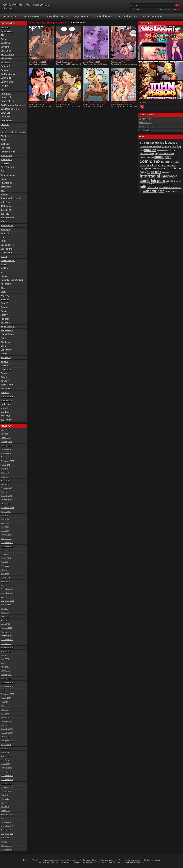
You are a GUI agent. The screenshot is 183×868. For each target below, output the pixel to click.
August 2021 (6, 651)
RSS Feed (163, 9)
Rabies (4, 311)
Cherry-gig (6, 93)
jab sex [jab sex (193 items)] (170, 181)
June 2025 (5, 473)
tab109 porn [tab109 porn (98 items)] (172, 188)
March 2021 (5, 671)
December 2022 (7, 589)
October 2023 (6, 550)
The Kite (5, 393)
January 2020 (6, 725)
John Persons (8, 218)
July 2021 (4, 655)
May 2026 (5, 430)
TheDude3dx (7, 396)
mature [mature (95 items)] (152, 184)
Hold (3, 191)
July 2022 (4, 609)
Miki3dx (4, 268)
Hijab (3, 179)
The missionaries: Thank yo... (68, 102)
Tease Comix (7, 385)
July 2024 (4, 515)
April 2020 (5, 714)
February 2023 (6, 582)
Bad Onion (6, 43)
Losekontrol (7, 249)
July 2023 (4, 562)
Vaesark (5, 408)
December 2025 (7, 449)
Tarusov (5, 381)
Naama (4, 276)
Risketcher (6, 319)
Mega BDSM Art (82, 16)
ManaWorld (6, 253)
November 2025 (7, 453)
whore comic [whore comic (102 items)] (171, 191)
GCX (3, 171)
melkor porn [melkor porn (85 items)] (170, 184)
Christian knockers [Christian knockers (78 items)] (147, 157)
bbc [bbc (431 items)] (168, 142)
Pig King (5, 295)
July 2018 (4, 795)
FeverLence (6, 160)
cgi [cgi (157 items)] (157, 153)
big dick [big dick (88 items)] (173, 147)
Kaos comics (7, 226)
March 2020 (5, 717)
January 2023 (6, 585)
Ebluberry (6, 136)
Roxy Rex (5, 323)
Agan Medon (7, 31)
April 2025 (5, 480)
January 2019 (6, 772)
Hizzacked (6, 187)
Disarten (5, 125)
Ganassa (5, 163)
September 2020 (7, 694)
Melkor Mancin (8, 261)
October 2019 (6, 737)
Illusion (4, 194)
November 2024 (7, 500)
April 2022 (5, 620)
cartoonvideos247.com (57, 16)
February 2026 (6, 442)
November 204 (7, 850)
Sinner (4, 354)
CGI (3, 90)
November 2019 (7, 733)
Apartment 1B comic (40, 64)
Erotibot (5, 144)
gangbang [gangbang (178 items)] (146, 169)
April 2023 (5, 574)
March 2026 (5, 438)
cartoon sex (126, 64)
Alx (2, 35)
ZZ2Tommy (6, 420)
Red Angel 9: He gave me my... (123, 102)
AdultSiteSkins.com (137, 862)
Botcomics (6, 70)
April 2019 (5, 760)
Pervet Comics (145, 131)
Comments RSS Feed (173, 9)
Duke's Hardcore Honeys (13, 132)
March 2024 (5, 531)
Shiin (3, 346)
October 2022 (6, 597)
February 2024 (6, 535)
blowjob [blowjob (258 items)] (150, 150)
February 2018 (6, 815)
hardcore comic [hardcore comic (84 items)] (167, 169)
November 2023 (7, 547)
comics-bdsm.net (104, 16)
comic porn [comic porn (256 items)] (163, 157)
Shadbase (6, 342)
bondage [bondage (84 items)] (160, 150)
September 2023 (7, 554)
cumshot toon (93, 64)
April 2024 (5, 527)
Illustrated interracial (11, 198)
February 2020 (6, 721)
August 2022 (6, 605)
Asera (4, 39)
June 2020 (5, 706)
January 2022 (6, 632)
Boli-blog (5, 62)
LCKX (4, 241)
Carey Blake (7, 78)
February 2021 (6, 675)
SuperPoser (7, 369)
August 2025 (6, 465)
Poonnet (5, 299)
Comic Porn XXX (146, 119)
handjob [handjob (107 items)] (157, 169)
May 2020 (5, 710)
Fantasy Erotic (8, 152)
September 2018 (7, 787)
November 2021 (7, 640)
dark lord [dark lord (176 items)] (151, 165)
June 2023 (5, 566)
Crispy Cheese (8, 101)
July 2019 (4, 748)
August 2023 (6, 558)
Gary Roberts (7, 167)
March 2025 (5, 484)
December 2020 (7, 683)
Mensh (4, 264)
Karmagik (5, 229)
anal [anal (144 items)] (162, 143)
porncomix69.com (31, 16)
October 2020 (6, 690)
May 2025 (5, 477)
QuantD (4, 303)
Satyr (3, 338)
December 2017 (7, 822)
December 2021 (7, 636)
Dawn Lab (6, 113)
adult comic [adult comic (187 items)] (152, 143)
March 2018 (5, 811)
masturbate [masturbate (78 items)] (144, 184)
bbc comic (91, 106)
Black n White (8, 55)
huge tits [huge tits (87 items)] (165, 172)
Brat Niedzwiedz (9, 74)
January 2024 (6, 539)
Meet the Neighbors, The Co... (95, 102)
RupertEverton (8, 326)
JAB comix (6, 206)
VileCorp (5, 412)
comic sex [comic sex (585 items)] (150, 161)
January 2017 (6, 846)
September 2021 (7, 648)
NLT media (6, 284)
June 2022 (5, 613)
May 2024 (5, 523)
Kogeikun (5, 233)
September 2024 (7, 508)
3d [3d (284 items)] (142, 143)
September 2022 (7, 601)
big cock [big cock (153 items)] (164, 147)
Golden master (8, 175)
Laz (2, 237)
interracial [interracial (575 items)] (150, 176)
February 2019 (6, 768)
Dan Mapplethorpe (10, 109)
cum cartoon (100, 106)
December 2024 (7, 496)
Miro (3, 272)
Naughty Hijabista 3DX (12, 280)
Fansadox (6, 148)
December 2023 (7, 543)
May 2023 (5, 570)
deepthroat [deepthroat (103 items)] (163, 166)
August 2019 (6, 745)
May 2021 (5, 663)
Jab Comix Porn (145, 123)
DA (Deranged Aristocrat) (13, 105)
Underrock (6, 404)
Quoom (4, 307)
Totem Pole (6, 400)
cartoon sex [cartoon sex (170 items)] (147, 153)
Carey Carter (7, 82)
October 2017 (6, 830)
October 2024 (6, 504)
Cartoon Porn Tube (153, 16)
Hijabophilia (7, 183)
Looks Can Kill (8, 245)
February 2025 (6, 488)
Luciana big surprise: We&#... (40, 102)
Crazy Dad (6, 97)
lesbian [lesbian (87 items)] (179, 181)
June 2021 (5, 659)
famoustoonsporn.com (148, 127)
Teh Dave (5, 389)
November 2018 (7, 780)
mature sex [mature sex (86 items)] (160, 184)
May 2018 (5, 803)
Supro (4, 373)
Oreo (3, 292)
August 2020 (6, 698)
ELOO (4, 140)
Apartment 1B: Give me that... (68, 60)
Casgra (4, 86)
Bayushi (5, 47)
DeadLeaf (5, 117)
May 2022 (5, 616)
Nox (3, 288)
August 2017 (6, 838)
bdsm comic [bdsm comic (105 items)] (153, 147)
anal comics (37, 106)
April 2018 (5, 807)
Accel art (5, 27)
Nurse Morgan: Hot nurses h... (95, 60)
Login (138, 9)
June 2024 (5, 519)
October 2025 (6, 457)
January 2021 (6, 679)
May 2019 (5, 756)
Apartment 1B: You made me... (41, 60)
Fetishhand (6, 156)
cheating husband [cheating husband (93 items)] (167, 154)
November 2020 (7, 686)
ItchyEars (5, 202)
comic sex (119, 106)
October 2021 (6, 644)
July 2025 (4, 469)
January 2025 (6, 492)
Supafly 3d (6, 365)
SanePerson (7, 330)
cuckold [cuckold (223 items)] (167, 162)
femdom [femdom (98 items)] (172, 166)
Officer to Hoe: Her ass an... (122, 60)
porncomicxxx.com (128, 16)
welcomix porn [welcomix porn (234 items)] (154, 191)
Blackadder (6, 58)
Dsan (3, 128)
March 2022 (5, 624)
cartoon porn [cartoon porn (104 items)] (170, 150)
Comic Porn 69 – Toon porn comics (26, 5)
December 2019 (7, 729)
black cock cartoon (74, 106)
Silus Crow (6, 350)
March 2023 (5, 578)
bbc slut (118, 64)
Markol (4, 257)
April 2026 (5, 434)
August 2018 (6, 791)
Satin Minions (7, 334)
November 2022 (7, 593)
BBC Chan (6, 51)
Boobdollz (6, 66)
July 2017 (4, 842)
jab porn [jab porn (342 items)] (158, 181)
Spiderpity (6, 358)
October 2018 (6, 784)
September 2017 (7, 834)
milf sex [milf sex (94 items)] (162, 188)
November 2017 (7, 826)
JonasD (4, 222)
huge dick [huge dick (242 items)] (154, 172)
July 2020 (4, 702)
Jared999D (6, 210)
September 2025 (7, 461)
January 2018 (6, 818)
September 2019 (7, 741)
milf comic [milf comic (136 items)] (153, 187)
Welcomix (6, 416)
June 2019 (5, 752)
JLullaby (5, 214)
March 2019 (5, 764)
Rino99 (4, 315)
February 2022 (6, 628)
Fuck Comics (9, 16)
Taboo (4, 377)
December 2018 (7, 776)
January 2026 (6, 446)
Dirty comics (7, 121)
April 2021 (5, 667)
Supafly (4, 362)
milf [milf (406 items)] (143, 187)
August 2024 (6, 512)
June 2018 (5, 799)
